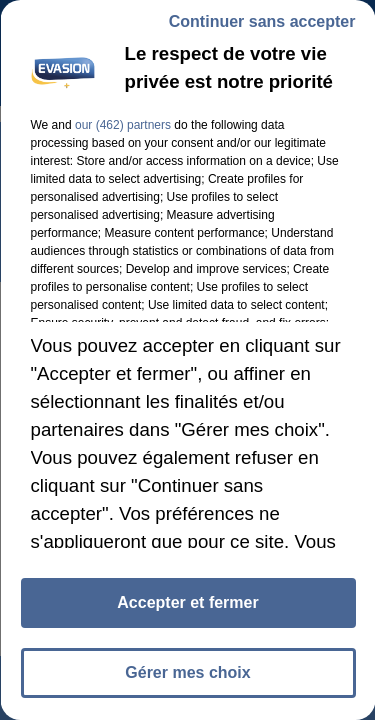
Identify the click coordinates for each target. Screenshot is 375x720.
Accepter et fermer (187, 602)
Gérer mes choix (187, 672)
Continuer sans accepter (261, 21)
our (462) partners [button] (122, 125)
